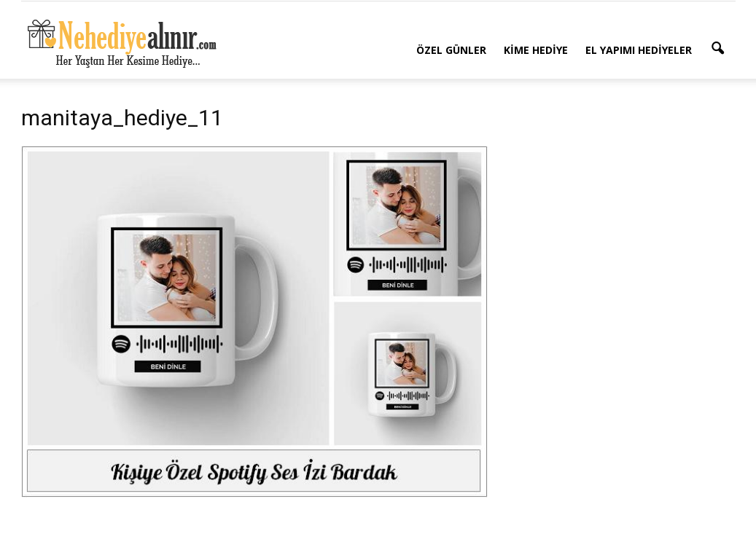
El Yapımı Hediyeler (639, 50)
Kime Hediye (536, 50)
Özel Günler (451, 50)
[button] (718, 49)
